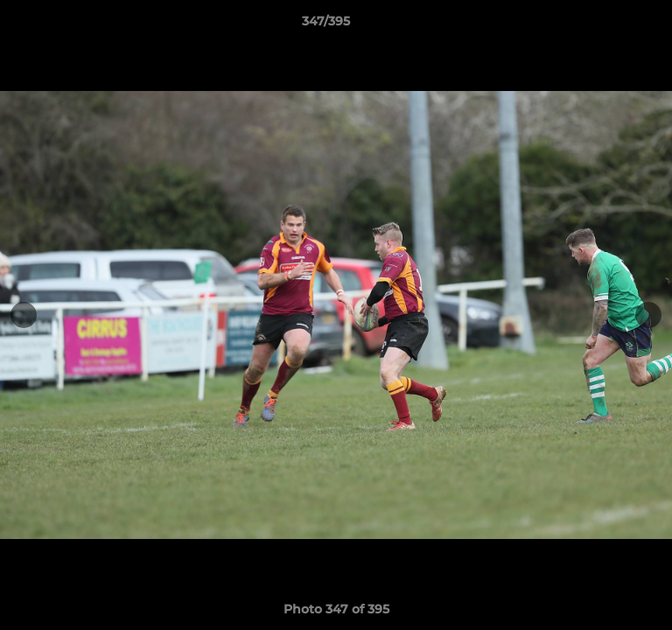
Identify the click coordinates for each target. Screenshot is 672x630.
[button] (609, 25)
